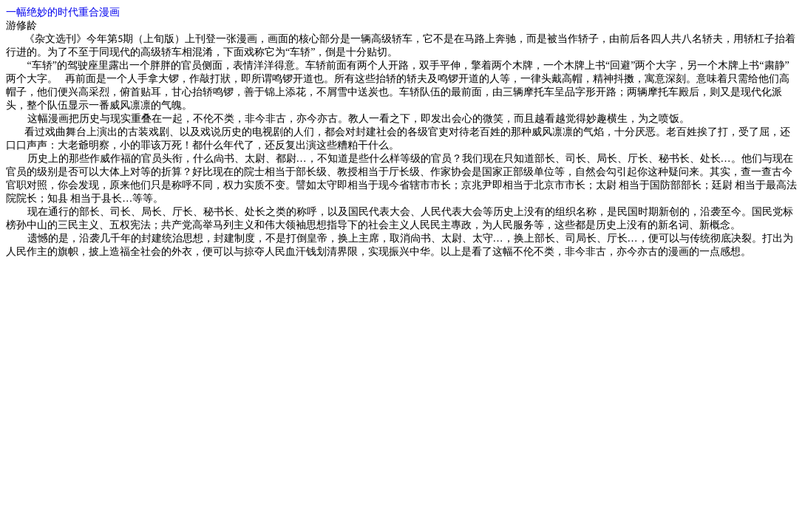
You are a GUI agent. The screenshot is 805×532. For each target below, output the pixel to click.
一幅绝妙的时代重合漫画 (63, 12)
